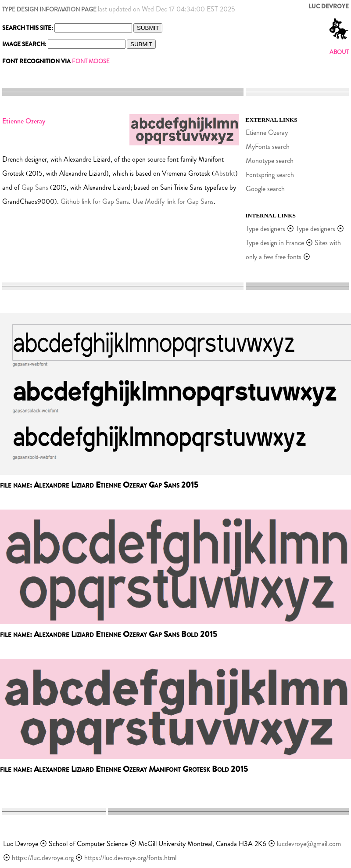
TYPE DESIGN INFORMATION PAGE (49, 9)
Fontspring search (270, 175)
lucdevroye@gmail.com (309, 844)
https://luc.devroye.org (43, 858)
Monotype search (270, 161)
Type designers (265, 229)
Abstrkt (225, 173)
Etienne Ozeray (267, 132)
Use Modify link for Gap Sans (173, 201)
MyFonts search (268, 146)
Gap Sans (35, 187)
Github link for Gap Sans (95, 201)
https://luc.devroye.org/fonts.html (130, 858)
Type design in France (275, 243)
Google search (265, 189)
